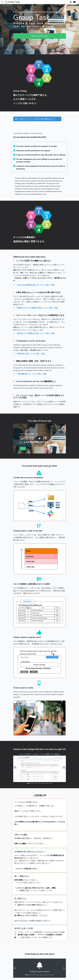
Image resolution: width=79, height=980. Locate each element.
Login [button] (37, 42)
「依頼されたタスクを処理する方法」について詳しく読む (37, 308)
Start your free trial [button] (37, 36)
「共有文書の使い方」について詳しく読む (31, 374)
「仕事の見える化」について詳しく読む (30, 354)
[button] (75, 2)
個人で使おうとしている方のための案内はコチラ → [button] (37, 119)
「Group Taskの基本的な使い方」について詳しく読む (35, 285)
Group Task (12, 2)
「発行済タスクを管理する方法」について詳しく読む (35, 333)
